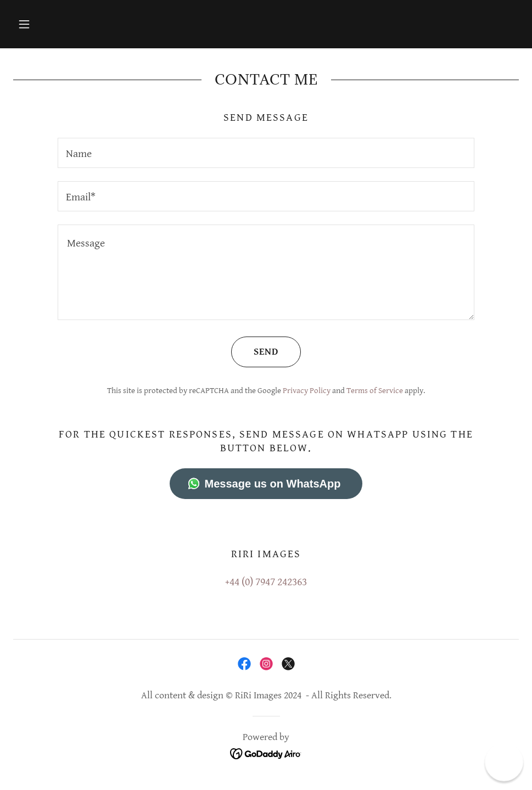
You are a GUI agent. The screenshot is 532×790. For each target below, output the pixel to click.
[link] (244, 664)
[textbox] (266, 153)
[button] (24, 24)
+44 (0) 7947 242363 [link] (266, 582)
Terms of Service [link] (375, 391)
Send (255, 352)
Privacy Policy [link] (307, 391)
